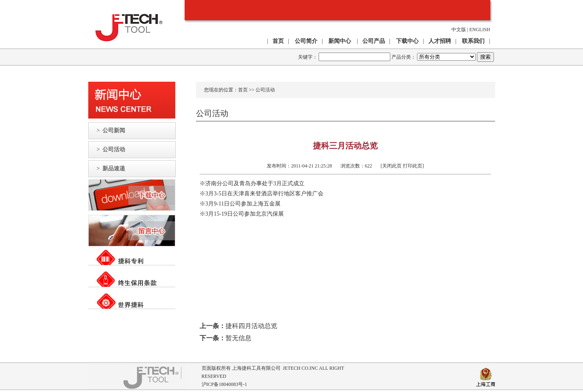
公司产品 (374, 41)
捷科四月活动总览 (251, 326)
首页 (243, 90)
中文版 (459, 30)
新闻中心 (340, 41)
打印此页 (413, 166)
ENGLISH (480, 30)
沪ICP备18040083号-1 (224, 384)
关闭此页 (392, 166)
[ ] (399, 166)
